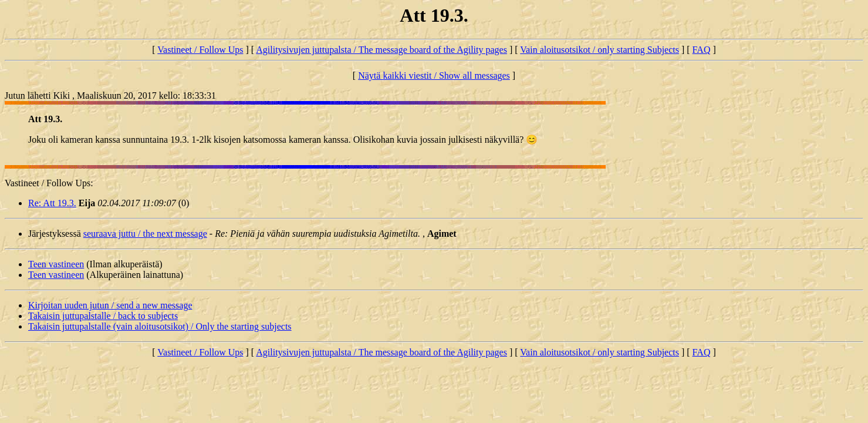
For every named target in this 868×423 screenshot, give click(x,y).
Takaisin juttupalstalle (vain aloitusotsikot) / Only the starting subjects (160, 326)
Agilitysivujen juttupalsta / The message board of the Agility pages (381, 50)
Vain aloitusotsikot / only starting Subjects (600, 50)
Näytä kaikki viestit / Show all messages (434, 75)
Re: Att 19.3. (52, 203)
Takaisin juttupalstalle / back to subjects (103, 316)
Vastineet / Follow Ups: (49, 183)
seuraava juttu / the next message (145, 234)
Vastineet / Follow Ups (200, 50)
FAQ (702, 50)
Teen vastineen (56, 264)
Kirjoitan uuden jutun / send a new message (110, 305)
